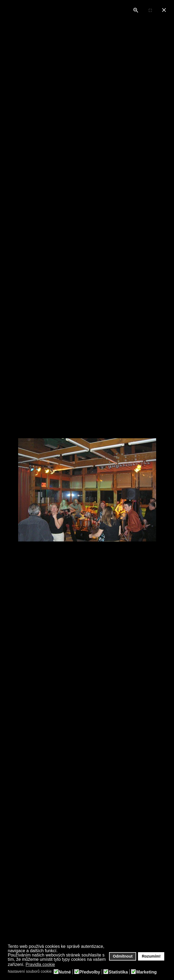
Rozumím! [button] (151, 956)
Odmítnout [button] (123, 956)
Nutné (65, 972)
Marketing (146, 972)
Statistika (118, 972)
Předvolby (90, 972)
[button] (59, 965)
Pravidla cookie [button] (40, 964)
